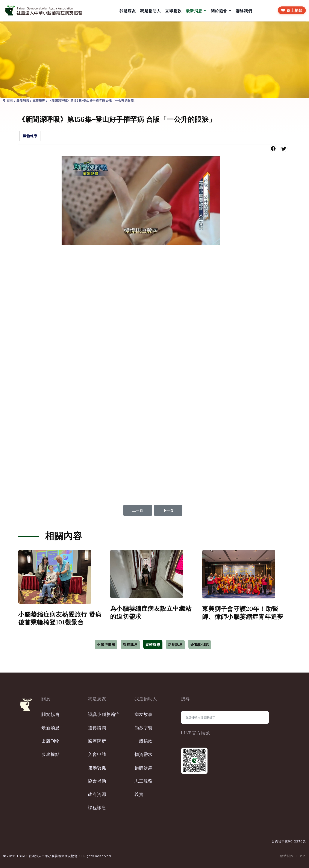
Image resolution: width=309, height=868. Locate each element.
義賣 (139, 794)
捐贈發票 (144, 768)
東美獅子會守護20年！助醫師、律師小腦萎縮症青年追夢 (243, 613)
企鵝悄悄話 (200, 645)
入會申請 (97, 754)
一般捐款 (144, 741)
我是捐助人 (150, 11)
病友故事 (144, 714)
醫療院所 (97, 741)
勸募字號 (144, 728)
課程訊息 (130, 645)
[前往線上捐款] (292, 10)
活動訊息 (175, 645)
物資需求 (144, 754)
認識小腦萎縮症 (104, 714)
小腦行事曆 (106, 645)
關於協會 (219, 11)
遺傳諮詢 (97, 728)
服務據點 (51, 754)
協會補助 (97, 781)
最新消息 (194, 11)
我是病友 (128, 11)
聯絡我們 (244, 11)
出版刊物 (51, 741)
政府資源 (97, 794)
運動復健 (97, 768)
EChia (301, 856)
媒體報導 (30, 136)
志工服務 (144, 781)
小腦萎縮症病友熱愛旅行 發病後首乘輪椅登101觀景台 (60, 618)
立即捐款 (173, 11)
